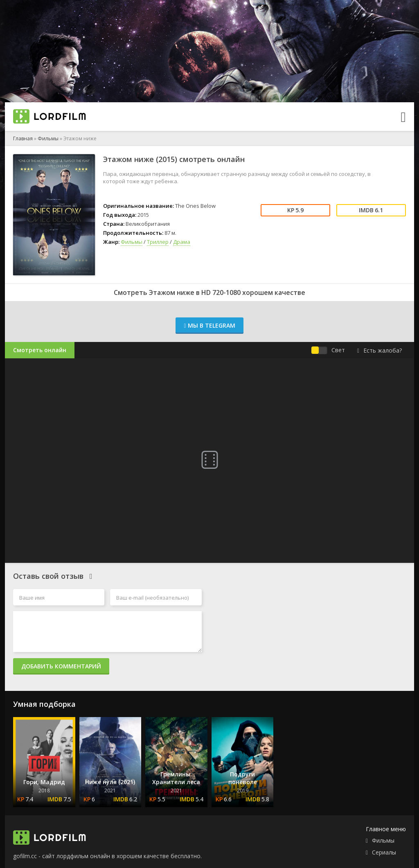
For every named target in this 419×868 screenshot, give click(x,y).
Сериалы (384, 852)
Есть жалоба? (380, 350)
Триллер (158, 242)
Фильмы (48, 138)
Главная (23, 138)
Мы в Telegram (209, 325)
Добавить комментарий (61, 666)
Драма (182, 242)
